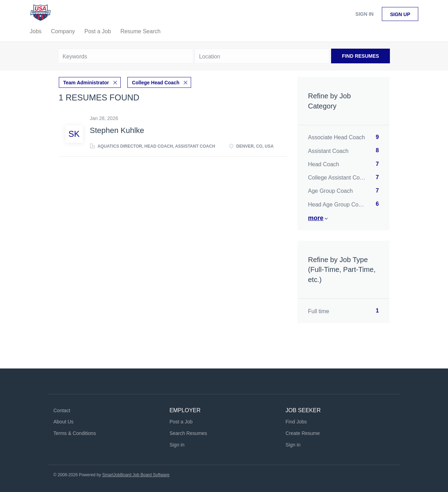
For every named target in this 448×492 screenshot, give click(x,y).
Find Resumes (360, 56)
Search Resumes (188, 433)
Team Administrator (86, 83)
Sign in (364, 14)
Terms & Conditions (75, 433)
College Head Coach (156, 83)
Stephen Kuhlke (117, 130)
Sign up (400, 14)
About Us (64, 422)
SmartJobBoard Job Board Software (136, 475)
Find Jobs (296, 422)
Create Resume (303, 433)
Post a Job (181, 422)
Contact (62, 410)
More (316, 218)
